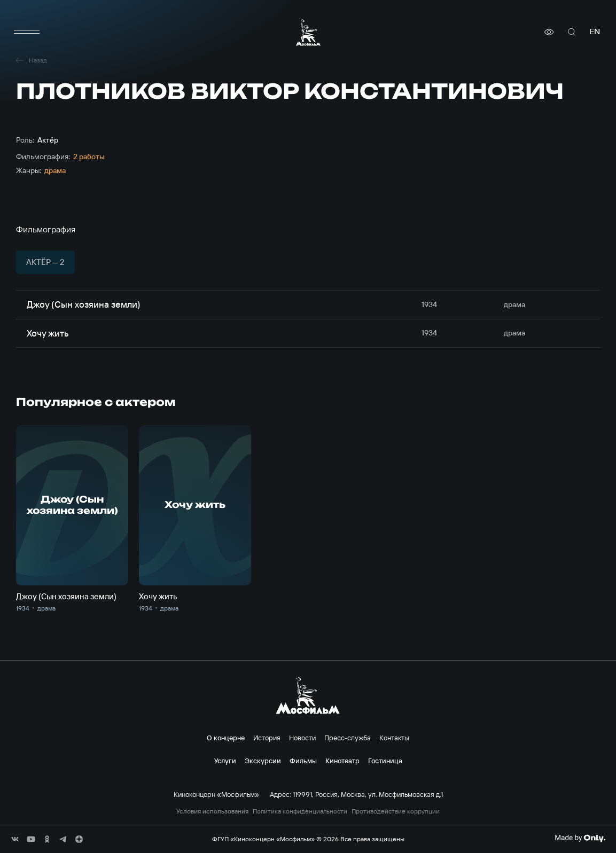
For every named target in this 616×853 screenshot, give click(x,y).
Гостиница (385, 761)
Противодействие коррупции (396, 811)
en (595, 32)
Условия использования (212, 811)
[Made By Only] (580, 838)
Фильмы (303, 761)
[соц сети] (15, 839)
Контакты (394, 738)
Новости (302, 738)
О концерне (226, 738)
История (267, 738)
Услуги (225, 761)
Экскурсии (263, 761)
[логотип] (308, 32)
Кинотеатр (342, 761)
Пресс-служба (348, 738)
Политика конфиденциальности (300, 811)
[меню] (27, 32)
